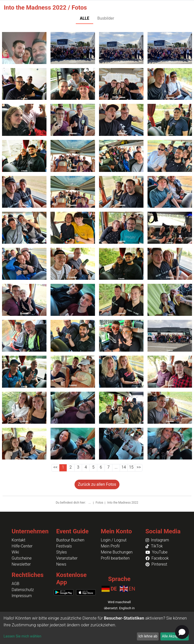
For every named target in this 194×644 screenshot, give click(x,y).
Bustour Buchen (70, 540)
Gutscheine (22, 558)
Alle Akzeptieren (175, 636)
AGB (16, 584)
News (61, 564)
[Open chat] (182, 632)
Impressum (22, 596)
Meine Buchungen (117, 552)
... (90, 503)
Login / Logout (114, 540)
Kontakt (18, 540)
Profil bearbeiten (115, 558)
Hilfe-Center (22, 546)
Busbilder (106, 18)
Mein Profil (110, 546)
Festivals (64, 546)
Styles (62, 552)
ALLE (84, 18)
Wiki (15, 552)
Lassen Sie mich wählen (22, 636)
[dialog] (97, 628)
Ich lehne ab (148, 636)
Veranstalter (67, 558)
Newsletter (21, 564)
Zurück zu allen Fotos (97, 484)
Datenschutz (23, 590)
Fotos (100, 503)
